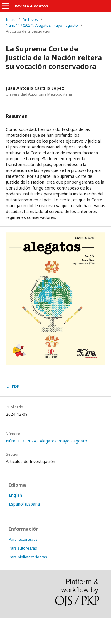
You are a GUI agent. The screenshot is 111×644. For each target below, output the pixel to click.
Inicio (11, 19)
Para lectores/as (23, 539)
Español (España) (25, 504)
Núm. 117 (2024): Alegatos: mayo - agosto (42, 25)
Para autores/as (23, 548)
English (15, 495)
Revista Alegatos (31, 6)
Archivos (30, 19)
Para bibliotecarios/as (28, 557)
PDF (15, 386)
